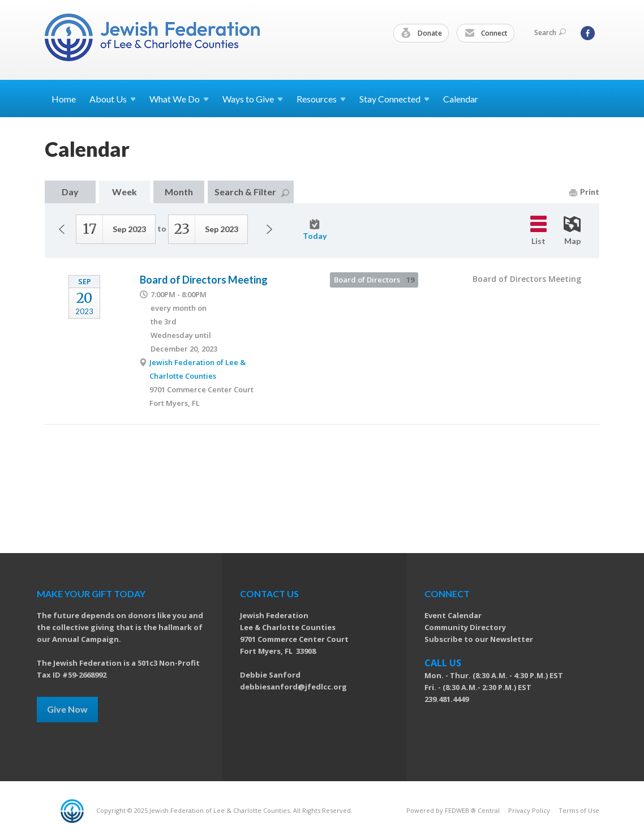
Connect (486, 33)
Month (179, 192)
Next (269, 229)
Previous (62, 229)
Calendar (461, 99)
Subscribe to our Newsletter (479, 639)
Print (584, 192)
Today (315, 230)
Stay (394, 99)
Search (550, 33)
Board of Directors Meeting (204, 280)
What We (179, 99)
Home (64, 99)
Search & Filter (252, 192)
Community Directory (465, 627)
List (538, 231)
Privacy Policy (529, 810)
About (113, 99)
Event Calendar (453, 615)
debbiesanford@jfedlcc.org (293, 687)
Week (124, 192)
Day (70, 192)
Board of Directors (374, 280)
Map (572, 231)
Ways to (253, 99)
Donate (422, 33)
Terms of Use (579, 810)
